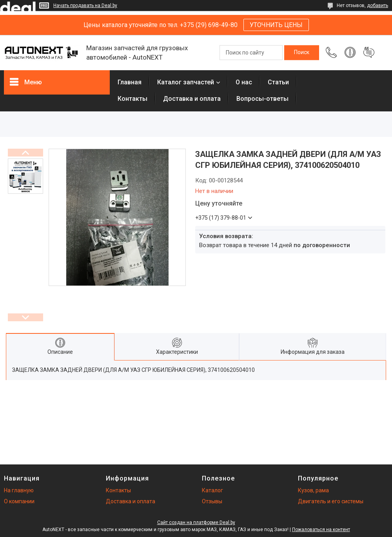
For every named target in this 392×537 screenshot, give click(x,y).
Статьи (278, 82)
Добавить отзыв (369, 53)
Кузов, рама (313, 490)
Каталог (212, 490)
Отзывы (212, 501)
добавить (377, 5)
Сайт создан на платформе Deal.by (196, 522)
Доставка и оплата (192, 99)
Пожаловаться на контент (321, 530)
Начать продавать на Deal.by (85, 5)
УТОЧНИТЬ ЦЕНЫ (276, 25)
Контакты (132, 99)
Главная (130, 82)
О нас (244, 82)
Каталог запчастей (186, 82)
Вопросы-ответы (262, 99)
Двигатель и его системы (331, 501)
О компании (19, 501)
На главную (19, 490)
